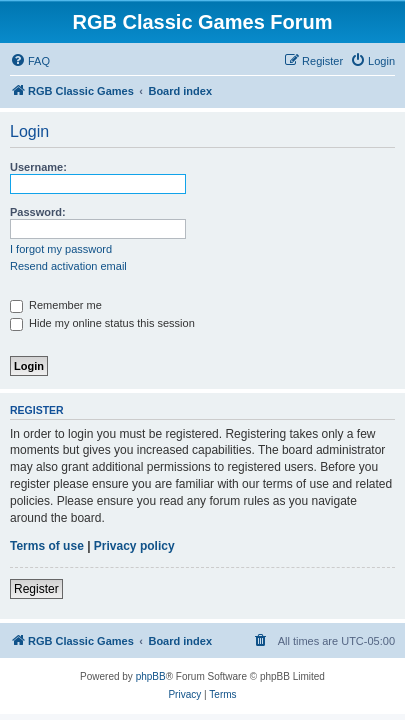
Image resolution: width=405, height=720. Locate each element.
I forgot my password (61, 249)
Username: (38, 167)
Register (36, 589)
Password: (38, 212)
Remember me (56, 305)
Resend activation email (68, 266)
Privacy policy (134, 546)
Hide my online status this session (102, 323)
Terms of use (47, 546)
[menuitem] (30, 61)
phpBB (151, 676)
